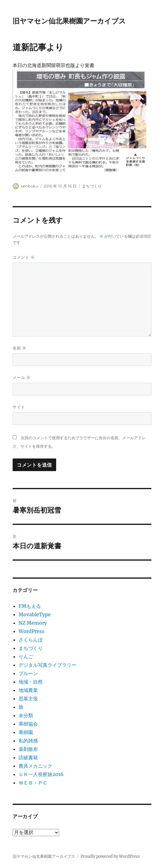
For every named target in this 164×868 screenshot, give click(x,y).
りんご (26, 656)
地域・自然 (31, 682)
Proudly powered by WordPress (110, 856)
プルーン (28, 673)
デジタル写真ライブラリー (47, 665)
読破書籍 (28, 757)
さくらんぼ (31, 640)
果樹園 (26, 732)
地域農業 (28, 690)
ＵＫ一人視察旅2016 (41, 774)
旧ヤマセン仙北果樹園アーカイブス (69, 21)
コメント (24, 257)
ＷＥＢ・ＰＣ (33, 783)
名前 (20, 348)
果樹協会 (28, 724)
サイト (19, 407)
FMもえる (30, 606)
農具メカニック (35, 766)
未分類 (26, 715)
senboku (30, 186)
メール (22, 378)
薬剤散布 (28, 749)
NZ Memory (33, 623)
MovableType (35, 614)
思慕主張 (28, 699)
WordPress (31, 631)
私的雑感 (28, 741)
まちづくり (92, 186)
